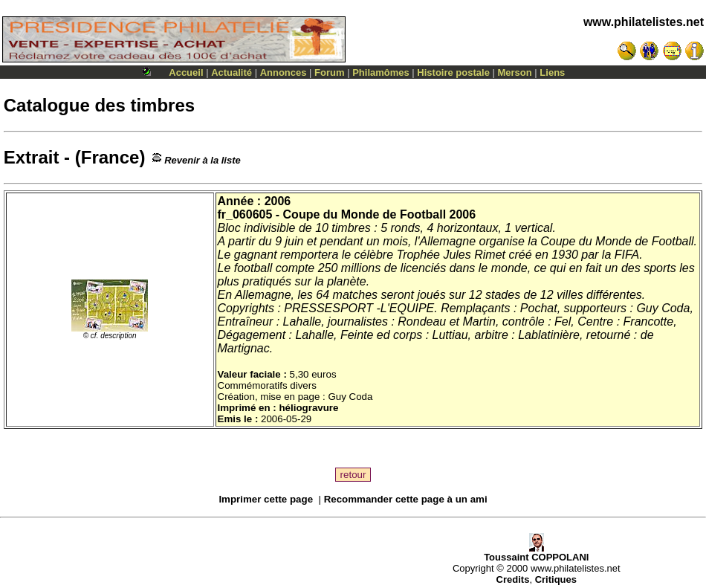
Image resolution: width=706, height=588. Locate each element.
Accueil (186, 72)
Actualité (231, 72)
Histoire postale (453, 72)
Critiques (556, 579)
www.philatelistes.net (644, 22)
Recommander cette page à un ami (406, 499)
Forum (329, 72)
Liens (552, 72)
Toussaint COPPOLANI (536, 553)
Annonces (284, 72)
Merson (515, 72)
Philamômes (381, 72)
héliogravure (308, 408)
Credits (513, 579)
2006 (278, 201)
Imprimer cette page (266, 499)
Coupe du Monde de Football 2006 (380, 214)
